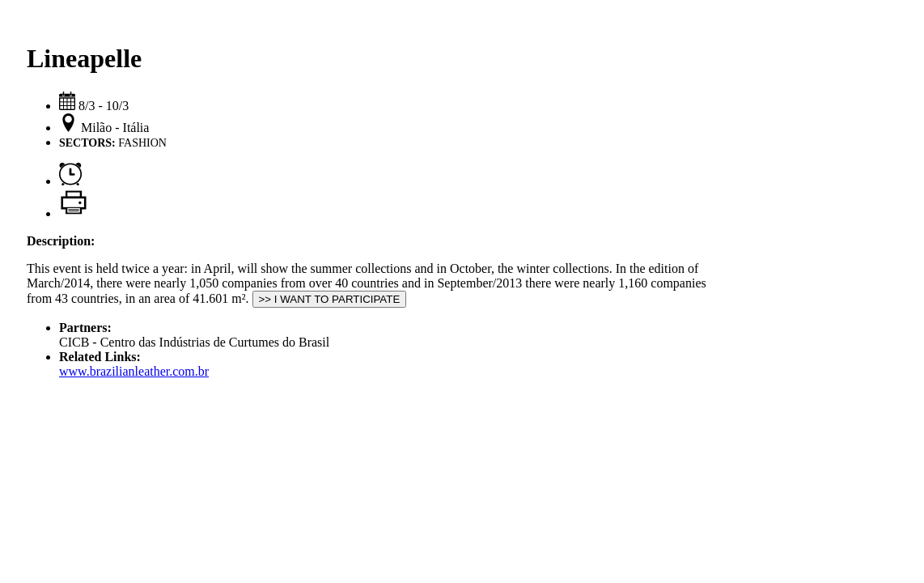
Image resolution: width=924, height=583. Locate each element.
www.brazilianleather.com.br (134, 371)
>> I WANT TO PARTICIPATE (330, 299)
